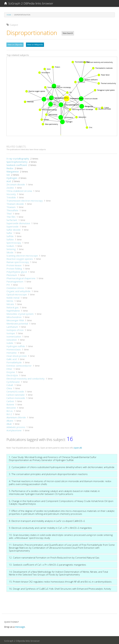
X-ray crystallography (18, 158)
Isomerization (14, 336)
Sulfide (10, 235)
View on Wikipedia (35, 45)
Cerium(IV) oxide (15, 391)
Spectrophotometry (17, 161)
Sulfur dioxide (14, 229)
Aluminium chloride (16, 417)
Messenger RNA (15, 320)
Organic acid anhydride (18, 290)
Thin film (11, 216)
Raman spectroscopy (18, 261)
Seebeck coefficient (17, 164)
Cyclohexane (13, 381)
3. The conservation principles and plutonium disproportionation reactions (48, 473)
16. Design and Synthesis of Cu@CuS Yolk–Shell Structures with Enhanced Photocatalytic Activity (60, 588)
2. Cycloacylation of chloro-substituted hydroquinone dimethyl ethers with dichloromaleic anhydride (62, 466)
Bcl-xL (10, 410)
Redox (10, 167)
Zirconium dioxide (16, 184)
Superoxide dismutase (18, 222)
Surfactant (12, 219)
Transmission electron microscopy (25, 200)
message (20, 626)
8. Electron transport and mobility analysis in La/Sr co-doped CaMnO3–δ (47, 520)
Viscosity (11, 193)
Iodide (10, 342)
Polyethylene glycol (17, 271)
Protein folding (14, 268)
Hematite (12, 352)
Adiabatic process (16, 426)
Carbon (10, 400)
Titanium (11, 206)
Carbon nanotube (16, 394)
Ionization (12, 339)
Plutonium (12, 274)
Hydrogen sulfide (16, 345)
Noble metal (13, 297)
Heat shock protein (17, 355)
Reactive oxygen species (20, 258)
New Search (68, 33)
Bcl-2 (9, 413)
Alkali (9, 423)
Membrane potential (17, 323)
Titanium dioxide (15, 203)
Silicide (10, 252)
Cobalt (10, 384)
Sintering (11, 248)
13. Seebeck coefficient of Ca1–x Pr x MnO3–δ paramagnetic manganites (48, 564)
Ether (9, 368)
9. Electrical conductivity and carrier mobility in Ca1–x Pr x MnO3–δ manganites (50, 527)
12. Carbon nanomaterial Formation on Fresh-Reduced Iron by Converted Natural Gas (54, 557)
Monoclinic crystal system (20, 313)
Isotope (11, 332)
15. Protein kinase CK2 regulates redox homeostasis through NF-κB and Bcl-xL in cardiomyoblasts (60, 581)
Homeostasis (14, 349)
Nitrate (10, 303)
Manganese (13, 171)
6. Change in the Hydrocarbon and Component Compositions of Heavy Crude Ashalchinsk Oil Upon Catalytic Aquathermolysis (61, 502)
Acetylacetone (14, 430)
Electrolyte (12, 375)
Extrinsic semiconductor (19, 365)
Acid (9, 180)
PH (8, 284)
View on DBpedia (15, 45)
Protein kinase (14, 265)
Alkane (10, 420)
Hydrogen (12, 177)
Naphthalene (13, 310)
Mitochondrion (14, 316)
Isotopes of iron (15, 329)
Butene (10, 404)
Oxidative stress (15, 287)
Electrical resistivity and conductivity (26, 378)
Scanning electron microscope (22, 255)
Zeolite (10, 187)
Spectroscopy (14, 242)
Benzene (11, 407)
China (9, 387)
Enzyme (11, 371)
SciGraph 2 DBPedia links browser (29, 3)
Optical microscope (17, 294)
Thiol (9, 213)
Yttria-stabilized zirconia (19, 190)
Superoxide (12, 226)
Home (9, 15)
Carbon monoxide (16, 397)
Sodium (10, 245)
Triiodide (11, 197)
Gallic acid (12, 358)
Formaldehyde (14, 362)
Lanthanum (12, 326)
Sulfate (10, 239)
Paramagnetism (15, 281)
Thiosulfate (12, 210)
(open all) (78, 447)
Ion (8, 174)
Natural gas (13, 307)
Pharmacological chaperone (21, 277)
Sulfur (9, 232)
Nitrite (10, 300)
